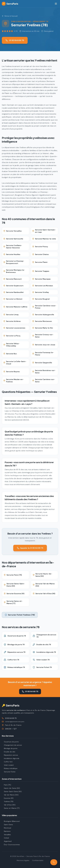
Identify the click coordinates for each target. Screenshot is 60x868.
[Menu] (56, 4)
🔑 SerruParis (11, 705)
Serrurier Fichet (9, 772)
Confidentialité (38, 860)
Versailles (6, 835)
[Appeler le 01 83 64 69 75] (54, 862)
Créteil (5, 838)
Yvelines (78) (8, 801)
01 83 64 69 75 (15, 40)
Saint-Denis (7, 825)
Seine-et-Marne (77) (11, 808)
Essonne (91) (8, 798)
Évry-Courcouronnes (11, 845)
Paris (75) (6, 785)
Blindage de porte (10, 748)
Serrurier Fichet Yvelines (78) (20, 615)
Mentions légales (23, 860)
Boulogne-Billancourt (11, 821)
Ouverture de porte (10, 742)
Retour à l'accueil (10, 16)
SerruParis (10, 4)
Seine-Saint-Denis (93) (12, 791)
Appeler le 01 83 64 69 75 (30, 548)
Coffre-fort (7, 762)
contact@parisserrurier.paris (15, 722)
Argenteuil (7, 841)
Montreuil (6, 828)
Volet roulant (8, 765)
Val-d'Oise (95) (9, 805)
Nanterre (6, 831)
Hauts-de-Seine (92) (11, 788)
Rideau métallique (10, 768)
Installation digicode (11, 758)
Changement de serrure (12, 745)
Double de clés (9, 752)
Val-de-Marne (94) (10, 795)
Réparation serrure (10, 755)
